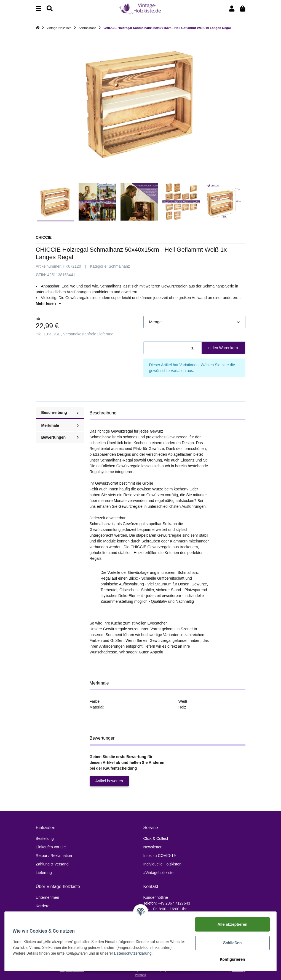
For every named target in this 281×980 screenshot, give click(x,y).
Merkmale (60, 425)
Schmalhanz (119, 266)
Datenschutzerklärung (147, 953)
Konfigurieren (231, 959)
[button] (232, 9)
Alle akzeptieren (231, 924)
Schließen (231, 943)
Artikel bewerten (109, 781)
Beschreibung (60, 412)
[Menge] (173, 348)
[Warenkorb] (243, 9)
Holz (182, 707)
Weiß (183, 701)
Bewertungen (60, 437)
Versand (140, 975)
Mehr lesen (49, 303)
